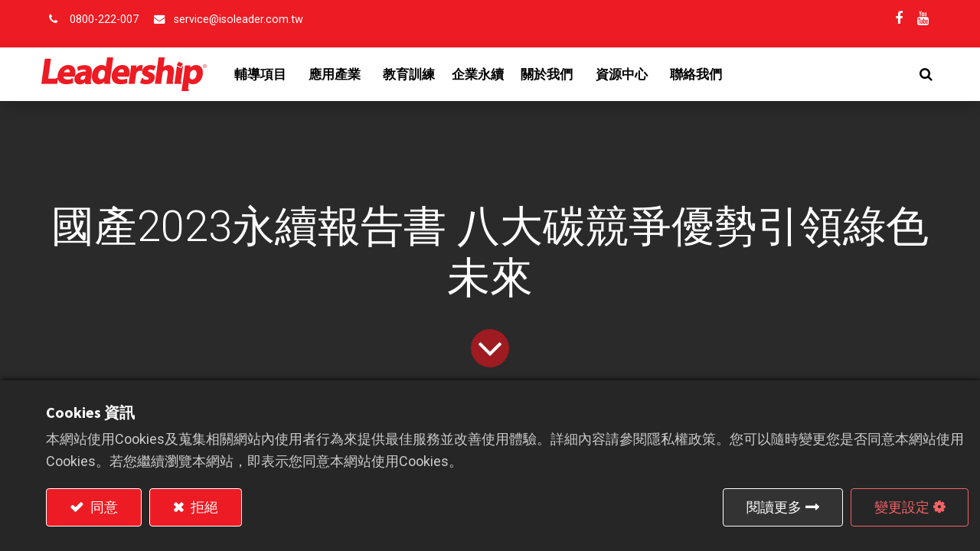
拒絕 (203, 507)
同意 (103, 507)
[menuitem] (414, 74)
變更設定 (902, 507)
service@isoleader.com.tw (238, 20)
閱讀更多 (774, 507)
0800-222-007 (104, 20)
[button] (921, 74)
